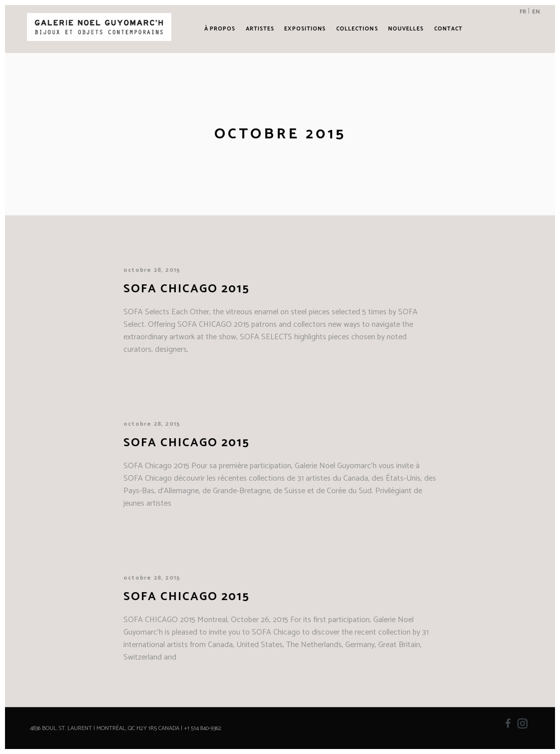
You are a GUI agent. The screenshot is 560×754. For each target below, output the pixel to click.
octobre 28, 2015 (152, 270)
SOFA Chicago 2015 (187, 289)
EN (536, 12)
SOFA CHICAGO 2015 (187, 597)
